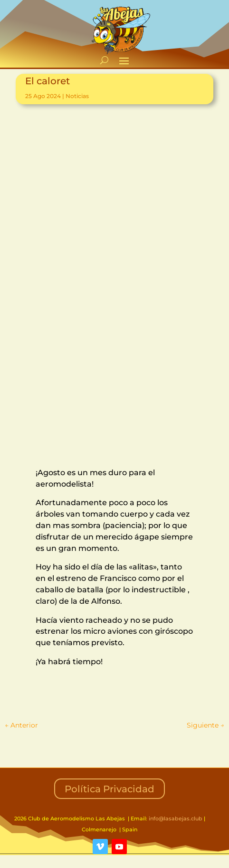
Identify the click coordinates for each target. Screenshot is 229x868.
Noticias (77, 96)
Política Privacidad (110, 789)
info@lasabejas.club (176, 818)
